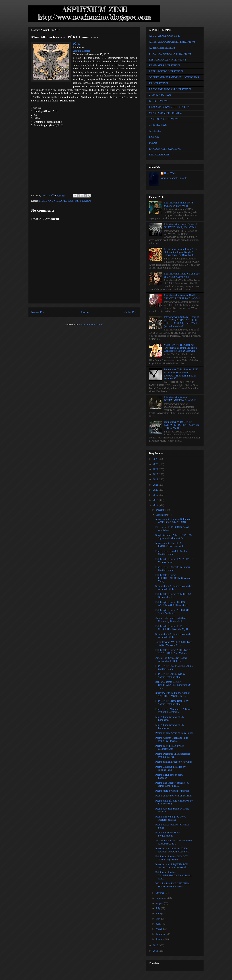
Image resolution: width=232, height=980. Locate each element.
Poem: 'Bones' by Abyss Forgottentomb (168, 834)
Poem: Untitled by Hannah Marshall (174, 796)
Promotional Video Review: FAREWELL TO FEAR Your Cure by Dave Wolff (182, 425)
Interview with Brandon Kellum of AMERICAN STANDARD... (173, 521)
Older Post (131, 312)
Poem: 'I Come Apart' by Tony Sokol (174, 733)
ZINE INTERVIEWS (160, 95)
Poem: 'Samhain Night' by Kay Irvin (174, 762)
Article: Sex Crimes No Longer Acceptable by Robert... (171, 659)
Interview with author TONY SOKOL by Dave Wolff (179, 204)
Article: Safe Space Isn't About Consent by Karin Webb (171, 620)
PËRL (77, 44)
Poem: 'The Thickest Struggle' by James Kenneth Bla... (172, 784)
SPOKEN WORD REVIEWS (164, 119)
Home (85, 312)
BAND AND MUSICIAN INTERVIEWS (170, 54)
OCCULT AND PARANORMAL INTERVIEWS (174, 77)
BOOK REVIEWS (159, 101)
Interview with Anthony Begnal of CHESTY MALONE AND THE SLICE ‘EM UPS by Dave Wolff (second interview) (181, 322)
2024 (156, 469)
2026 (156, 459)
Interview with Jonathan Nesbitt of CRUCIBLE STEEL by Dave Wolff (182, 297)
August (160, 903)
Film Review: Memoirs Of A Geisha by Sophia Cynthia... (174, 711)
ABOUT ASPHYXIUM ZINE (164, 36)
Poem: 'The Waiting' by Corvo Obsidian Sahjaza (171, 818)
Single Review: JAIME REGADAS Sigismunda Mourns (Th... (173, 537)
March (159, 929)
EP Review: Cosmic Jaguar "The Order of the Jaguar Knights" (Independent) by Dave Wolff (181, 252)
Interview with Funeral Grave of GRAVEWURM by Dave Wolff (180, 226)
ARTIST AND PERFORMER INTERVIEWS (172, 42)
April (159, 924)
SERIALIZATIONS (159, 155)
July (158, 908)
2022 (156, 479)
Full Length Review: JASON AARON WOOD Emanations (172, 604)
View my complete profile (174, 178)
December (161, 510)
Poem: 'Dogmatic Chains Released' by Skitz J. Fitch (173, 755)
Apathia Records (82, 51)
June (159, 914)
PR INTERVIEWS (159, 83)
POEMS (153, 143)
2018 (156, 500)
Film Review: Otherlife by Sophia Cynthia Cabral (173, 569)
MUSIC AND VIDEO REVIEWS (57, 201)
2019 (156, 495)
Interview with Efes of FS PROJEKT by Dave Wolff (170, 545)
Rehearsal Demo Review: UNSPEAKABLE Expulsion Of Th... (173, 685)
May (159, 919)
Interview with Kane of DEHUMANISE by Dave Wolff (180, 399)
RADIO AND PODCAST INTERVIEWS (170, 89)
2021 (156, 485)
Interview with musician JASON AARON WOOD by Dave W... (172, 850)
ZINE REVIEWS (158, 125)
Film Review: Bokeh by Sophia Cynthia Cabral (171, 553)
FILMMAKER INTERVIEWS (165, 65)
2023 (156, 474)
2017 (156, 505)
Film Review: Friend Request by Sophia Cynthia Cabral (172, 702)
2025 (156, 464)
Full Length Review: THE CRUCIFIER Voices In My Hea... (174, 628)
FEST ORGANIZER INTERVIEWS (168, 60)
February (161, 934)
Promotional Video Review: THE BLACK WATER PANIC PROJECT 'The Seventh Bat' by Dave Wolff (181, 374)
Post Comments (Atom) (91, 325)
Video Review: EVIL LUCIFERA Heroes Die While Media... (173, 885)
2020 (156, 490)
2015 (156, 951)
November (162, 515)
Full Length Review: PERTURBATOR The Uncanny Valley (173, 578)
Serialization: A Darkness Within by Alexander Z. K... (174, 588)
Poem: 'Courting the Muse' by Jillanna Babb (170, 768)
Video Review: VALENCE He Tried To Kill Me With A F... (174, 644)
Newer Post (38, 312)
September (162, 898)
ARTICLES (155, 131)
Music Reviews (83, 201)
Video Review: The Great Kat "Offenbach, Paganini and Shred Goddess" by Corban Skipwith (180, 348)
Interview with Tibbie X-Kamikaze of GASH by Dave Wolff (182, 275)
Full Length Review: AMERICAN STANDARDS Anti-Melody (173, 652)
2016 (156, 945)
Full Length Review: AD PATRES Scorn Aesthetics (173, 612)
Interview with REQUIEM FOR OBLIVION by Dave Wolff (172, 866)
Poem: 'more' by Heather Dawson (172, 791)
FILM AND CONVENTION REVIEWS (170, 107)
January (160, 939)
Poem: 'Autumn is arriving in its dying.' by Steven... (172, 739)
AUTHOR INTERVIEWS (162, 48)
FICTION (154, 137)
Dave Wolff (170, 173)
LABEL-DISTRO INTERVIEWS (166, 71)
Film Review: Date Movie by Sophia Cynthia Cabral (170, 675)
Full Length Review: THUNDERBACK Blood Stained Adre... (174, 876)
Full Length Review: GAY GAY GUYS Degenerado (172, 858)
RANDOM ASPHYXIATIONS (165, 149)
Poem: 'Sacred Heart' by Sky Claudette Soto (170, 747)
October (160, 893)
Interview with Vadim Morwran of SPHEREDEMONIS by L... (173, 694)
